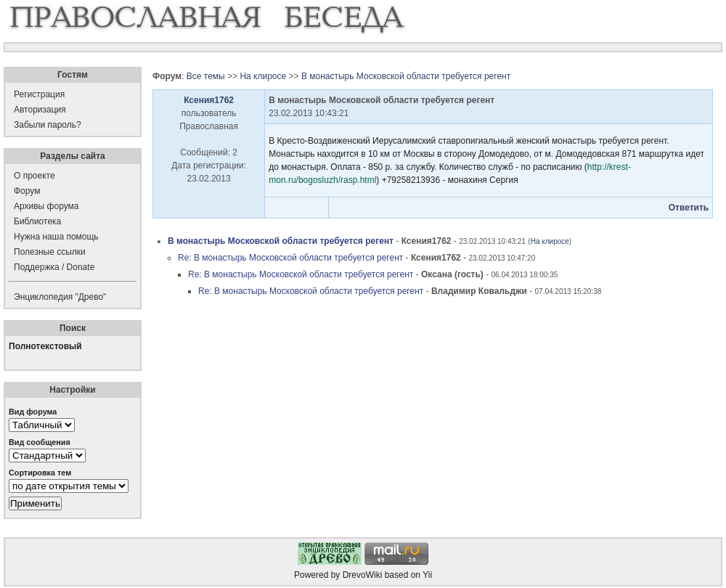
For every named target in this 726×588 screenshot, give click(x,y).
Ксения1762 (209, 100)
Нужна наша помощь (56, 237)
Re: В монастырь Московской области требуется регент (290, 258)
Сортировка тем (40, 473)
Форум (27, 191)
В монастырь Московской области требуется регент (406, 76)
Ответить (689, 208)
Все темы (206, 76)
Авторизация (40, 110)
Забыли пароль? (48, 125)
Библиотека (37, 221)
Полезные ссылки (50, 252)
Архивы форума (46, 206)
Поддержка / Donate (54, 267)
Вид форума (33, 412)
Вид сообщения (40, 442)
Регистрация (39, 94)
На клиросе (263, 76)
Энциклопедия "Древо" (60, 297)
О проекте (34, 176)
